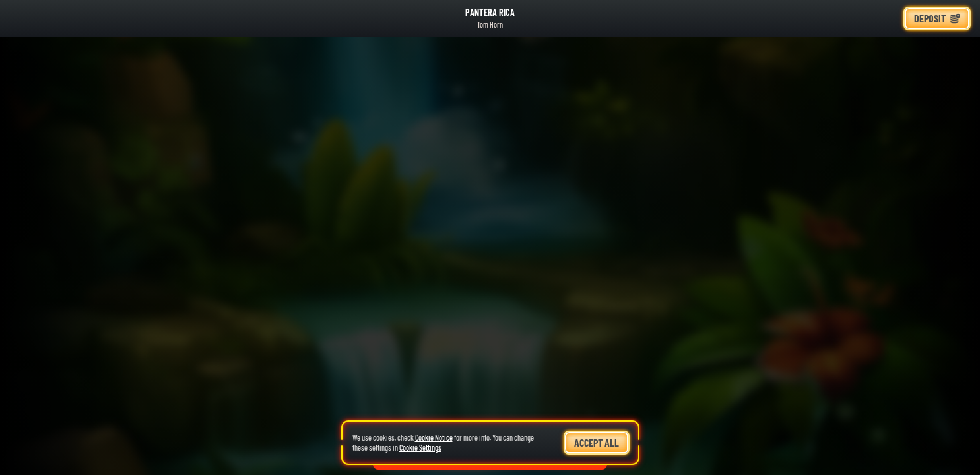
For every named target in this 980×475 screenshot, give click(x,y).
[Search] (853, 18)
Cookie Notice (434, 437)
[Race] (885, 18)
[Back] (22, 18)
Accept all (597, 442)
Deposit (937, 18)
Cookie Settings (420, 448)
